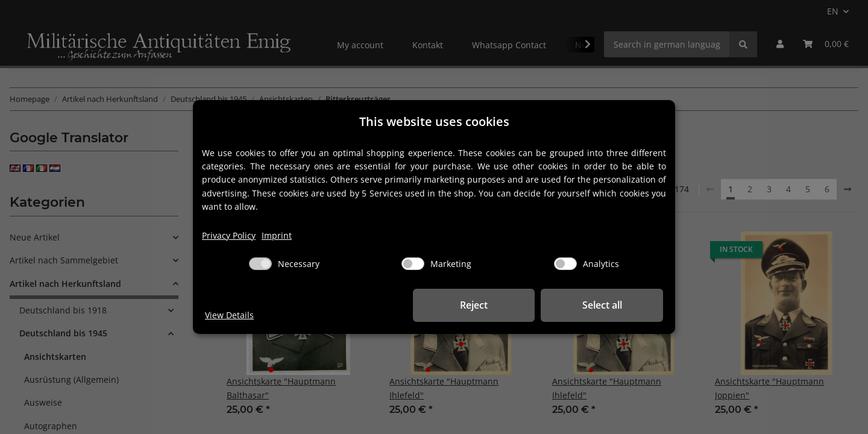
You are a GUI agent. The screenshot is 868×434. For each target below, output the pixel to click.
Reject (476, 305)
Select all (603, 305)
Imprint (277, 235)
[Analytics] (565, 264)
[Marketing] (413, 264)
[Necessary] (260, 264)
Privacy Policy (229, 235)
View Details (229, 315)
